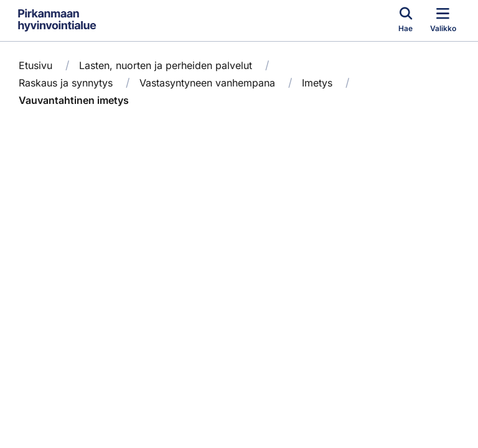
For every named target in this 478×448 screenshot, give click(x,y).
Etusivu (35, 65)
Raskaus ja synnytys (66, 83)
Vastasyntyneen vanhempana (207, 83)
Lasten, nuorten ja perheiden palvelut (166, 65)
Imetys (317, 83)
